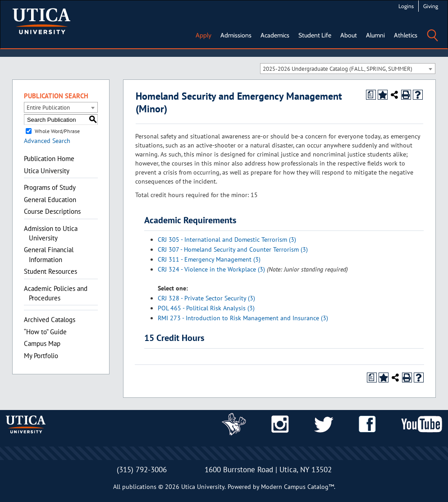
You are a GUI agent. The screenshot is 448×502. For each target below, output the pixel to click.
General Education (50, 200)
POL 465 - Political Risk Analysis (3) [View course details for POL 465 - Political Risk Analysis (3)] (206, 308)
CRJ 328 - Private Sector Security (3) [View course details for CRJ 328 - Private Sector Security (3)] (206, 298)
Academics (275, 35)
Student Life (315, 35)
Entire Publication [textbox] (48, 108)
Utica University (47, 171)
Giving (431, 6)
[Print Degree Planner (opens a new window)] (371, 95)
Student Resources (50, 271)
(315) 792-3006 (142, 470)
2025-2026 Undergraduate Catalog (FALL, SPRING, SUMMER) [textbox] (338, 69)
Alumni (375, 35)
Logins (406, 6)
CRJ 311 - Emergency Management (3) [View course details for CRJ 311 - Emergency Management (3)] (209, 259)
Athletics (406, 35)
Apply (203, 35)
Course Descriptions (52, 211)
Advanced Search (47, 141)
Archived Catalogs (50, 320)
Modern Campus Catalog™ (297, 487)
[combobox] (348, 69)
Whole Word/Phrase (57, 131)
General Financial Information (49, 254)
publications (139, 487)
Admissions (236, 35)
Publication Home (49, 159)
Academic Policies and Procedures (56, 293)
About (349, 35)
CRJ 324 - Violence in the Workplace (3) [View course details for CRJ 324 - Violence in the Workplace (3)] (211, 269)
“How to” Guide (45, 332)
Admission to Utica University (51, 233)
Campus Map (42, 343)
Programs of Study (50, 187)
